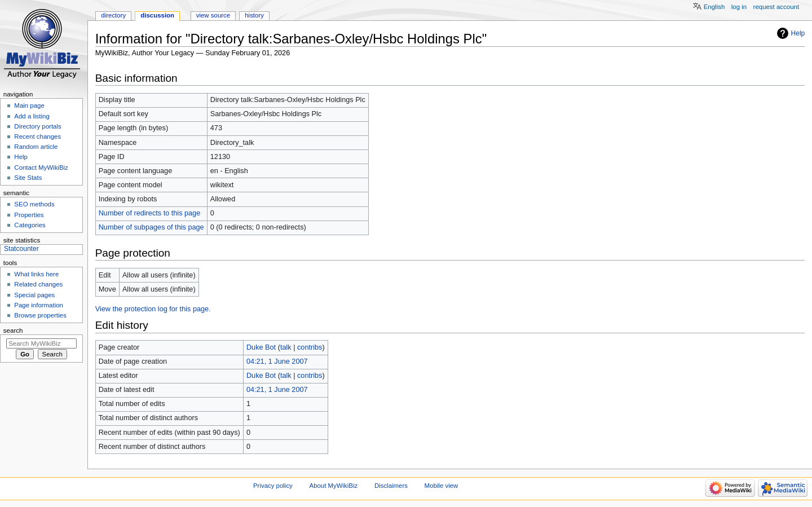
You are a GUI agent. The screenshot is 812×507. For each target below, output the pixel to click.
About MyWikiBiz (334, 486)
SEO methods (34, 204)
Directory (113, 15)
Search (13, 330)
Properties (29, 215)
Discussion (157, 15)
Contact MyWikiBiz (41, 167)
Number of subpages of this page (151, 227)
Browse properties (40, 315)
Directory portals (37, 126)
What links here (36, 274)
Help (798, 33)
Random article (36, 147)
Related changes (38, 284)
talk (286, 347)
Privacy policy (273, 486)
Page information (39, 305)
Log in (739, 7)
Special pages (34, 295)
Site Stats (28, 178)
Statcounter (21, 249)
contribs (310, 347)
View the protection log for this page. (153, 309)
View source (213, 15)
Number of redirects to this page (150, 213)
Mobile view (442, 486)
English (714, 7)
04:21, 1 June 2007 (277, 361)
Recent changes (37, 136)
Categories (30, 225)
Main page (29, 105)
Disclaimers (391, 486)
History (254, 15)
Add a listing (32, 116)
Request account (776, 7)
